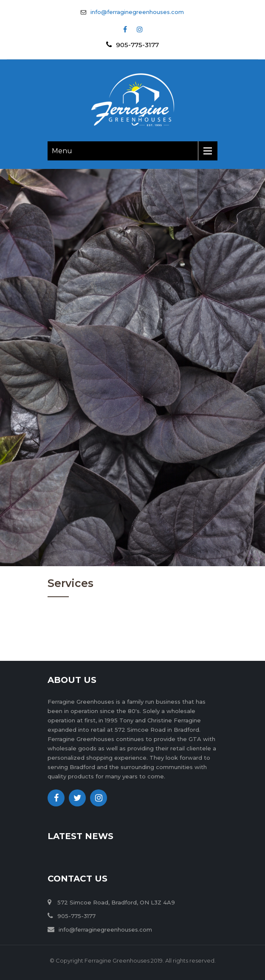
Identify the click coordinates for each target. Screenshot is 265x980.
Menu (62, 151)
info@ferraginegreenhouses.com (137, 12)
